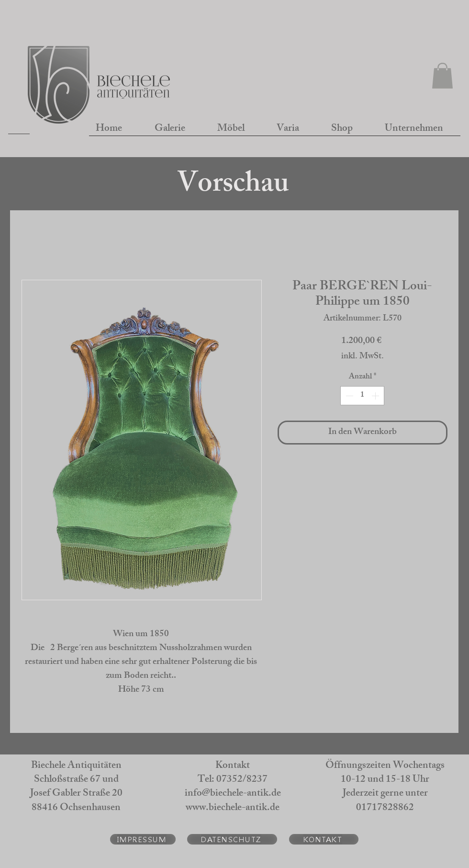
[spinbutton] (362, 396)
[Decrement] (348, 396)
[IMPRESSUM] (143, 839)
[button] (442, 76)
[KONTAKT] (324, 839)
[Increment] (376, 396)
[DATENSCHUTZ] (232, 839)
